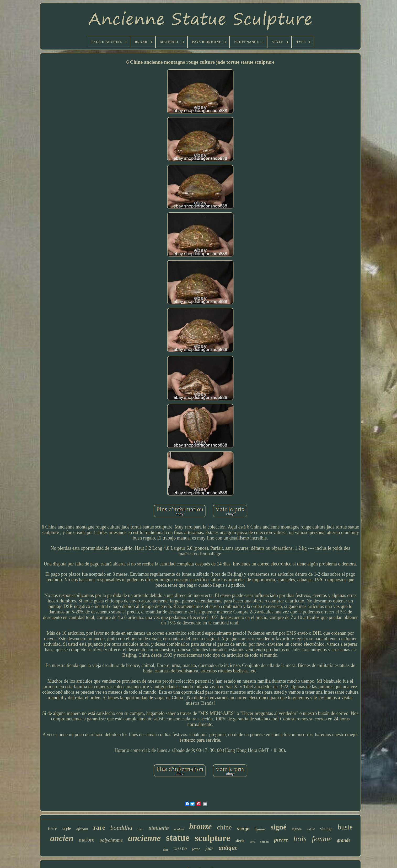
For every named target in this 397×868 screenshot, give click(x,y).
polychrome (111, 840)
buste (345, 827)
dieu (141, 829)
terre (53, 828)
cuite (180, 849)
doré (252, 842)
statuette (159, 828)
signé (279, 827)
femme (322, 839)
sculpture (213, 838)
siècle (240, 841)
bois (300, 839)
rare (99, 827)
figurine (260, 829)
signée (297, 829)
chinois (264, 842)
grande (344, 840)
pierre (281, 840)
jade (209, 848)
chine (224, 827)
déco (166, 850)
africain (82, 829)
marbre (86, 840)
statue (178, 838)
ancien (62, 838)
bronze (200, 826)
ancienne (145, 838)
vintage (326, 829)
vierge (243, 829)
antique (228, 848)
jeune (196, 849)
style (67, 829)
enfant (311, 829)
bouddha (121, 828)
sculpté (179, 829)
